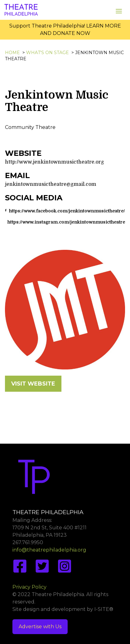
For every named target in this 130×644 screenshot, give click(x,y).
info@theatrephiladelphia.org (49, 550)
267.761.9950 (28, 542)
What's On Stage (47, 53)
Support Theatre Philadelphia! (47, 26)
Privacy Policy (29, 587)
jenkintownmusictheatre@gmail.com (51, 184)
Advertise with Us (40, 627)
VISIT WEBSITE (33, 384)
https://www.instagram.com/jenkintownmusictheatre (66, 222)
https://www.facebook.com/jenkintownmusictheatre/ (67, 211)
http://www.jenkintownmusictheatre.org (54, 162)
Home (12, 53)
